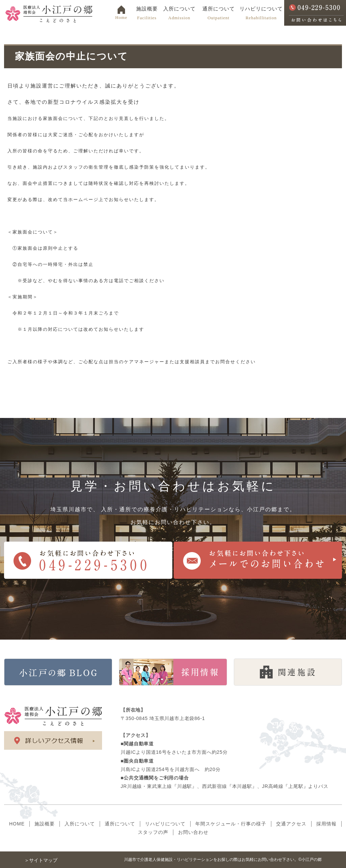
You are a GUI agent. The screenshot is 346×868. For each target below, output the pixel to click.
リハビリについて (261, 13)
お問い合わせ (193, 832)
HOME (17, 824)
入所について (179, 13)
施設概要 (147, 13)
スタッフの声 (153, 832)
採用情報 (326, 824)
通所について (219, 13)
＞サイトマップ (41, 860)
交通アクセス (291, 824)
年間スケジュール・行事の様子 (231, 824)
